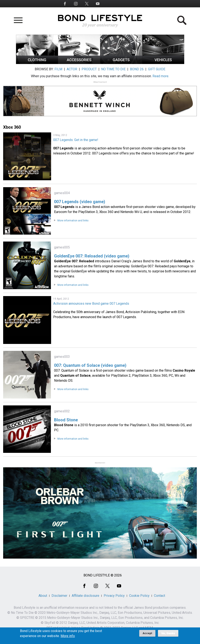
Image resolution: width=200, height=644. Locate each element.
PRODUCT (89, 69)
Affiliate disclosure (85, 596)
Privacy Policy (114, 596)
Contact (160, 596)
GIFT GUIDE (157, 69)
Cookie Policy (139, 596)
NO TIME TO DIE (113, 69)
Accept (147, 635)
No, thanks (168, 635)
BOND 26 (137, 69)
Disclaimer (59, 596)
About (43, 596)
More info (68, 638)
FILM (58, 69)
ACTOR (72, 69)
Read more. (161, 76)
